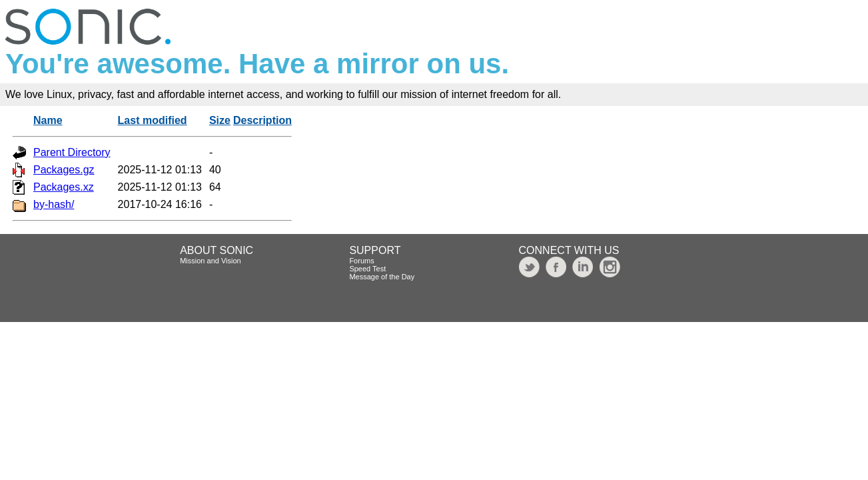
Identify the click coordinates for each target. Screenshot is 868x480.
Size (220, 120)
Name (48, 120)
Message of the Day (382, 277)
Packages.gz (64, 170)
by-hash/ (54, 204)
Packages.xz (64, 187)
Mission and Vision (211, 261)
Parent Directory (72, 152)
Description (262, 120)
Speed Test (367, 269)
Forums (361, 261)
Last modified (153, 120)
